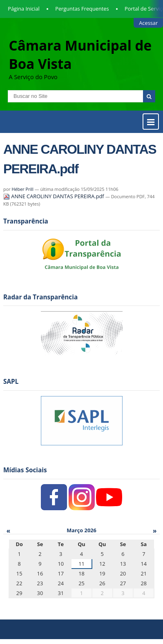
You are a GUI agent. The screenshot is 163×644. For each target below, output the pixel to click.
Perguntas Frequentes (82, 9)
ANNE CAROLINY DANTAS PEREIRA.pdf (54, 196)
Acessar (148, 23)
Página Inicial (24, 9)
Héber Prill (22, 189)
